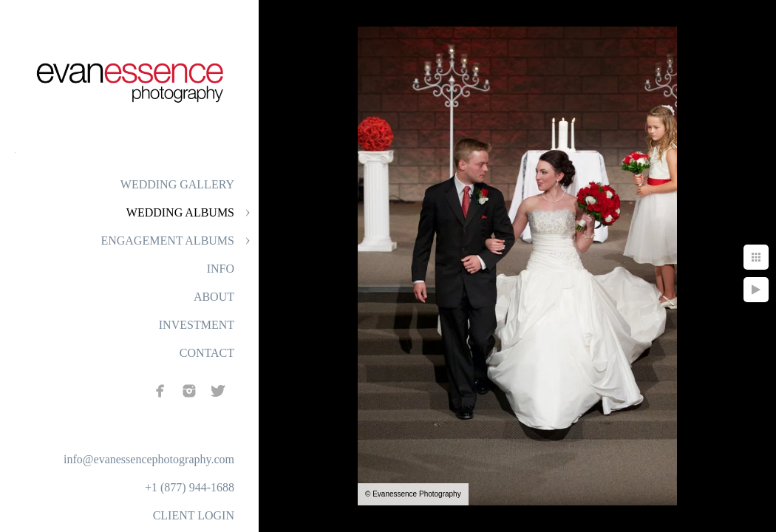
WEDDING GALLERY (177, 184)
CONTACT (207, 353)
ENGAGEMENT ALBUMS (167, 241)
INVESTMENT (197, 325)
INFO (221, 269)
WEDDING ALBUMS (180, 212)
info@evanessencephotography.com (149, 459)
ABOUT (214, 297)
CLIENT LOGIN (194, 515)
